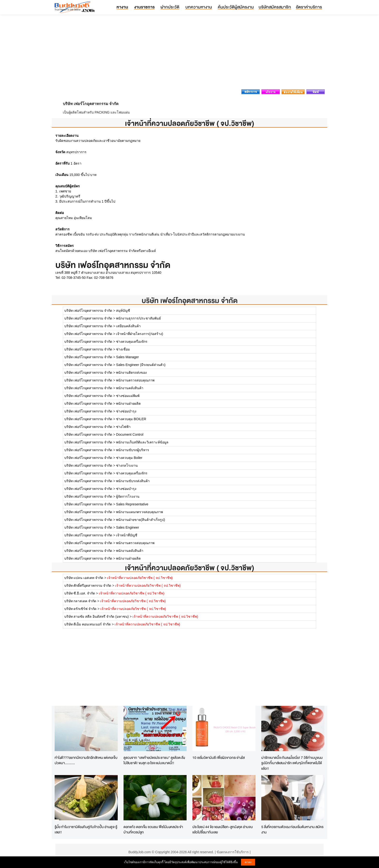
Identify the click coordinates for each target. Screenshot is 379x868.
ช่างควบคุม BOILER (131, 419)
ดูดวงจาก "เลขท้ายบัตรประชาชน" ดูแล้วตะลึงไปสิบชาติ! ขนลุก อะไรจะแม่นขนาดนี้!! (154, 760)
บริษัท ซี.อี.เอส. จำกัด (80, 593)
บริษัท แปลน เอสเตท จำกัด (84, 578)
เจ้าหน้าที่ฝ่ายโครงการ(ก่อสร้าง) (139, 334)
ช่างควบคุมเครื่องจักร (132, 342)
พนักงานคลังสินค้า (130, 388)
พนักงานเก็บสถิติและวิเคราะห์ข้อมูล (142, 442)
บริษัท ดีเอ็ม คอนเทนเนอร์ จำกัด (88, 624)
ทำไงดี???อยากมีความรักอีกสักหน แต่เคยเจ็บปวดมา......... (86, 760)
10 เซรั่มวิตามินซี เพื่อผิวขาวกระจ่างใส (219, 758)
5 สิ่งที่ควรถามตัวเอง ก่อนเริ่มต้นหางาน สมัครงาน (292, 830)
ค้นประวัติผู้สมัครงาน (236, 7)
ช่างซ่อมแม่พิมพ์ (128, 396)
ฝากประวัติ (170, 7)
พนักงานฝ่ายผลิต (128, 404)
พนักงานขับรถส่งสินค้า (133, 481)
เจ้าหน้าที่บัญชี (127, 535)
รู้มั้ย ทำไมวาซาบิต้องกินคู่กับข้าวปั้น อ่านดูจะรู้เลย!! (86, 830)
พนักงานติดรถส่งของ (131, 373)
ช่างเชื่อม (123, 349)
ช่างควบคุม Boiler (129, 458)
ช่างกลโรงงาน (127, 465)
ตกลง (248, 862)
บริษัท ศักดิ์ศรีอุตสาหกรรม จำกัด (88, 586)
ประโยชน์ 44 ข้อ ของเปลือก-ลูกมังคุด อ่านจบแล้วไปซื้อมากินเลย (223, 830)
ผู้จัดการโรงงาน (128, 496)
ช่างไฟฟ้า (123, 427)
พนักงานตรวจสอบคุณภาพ (135, 380)
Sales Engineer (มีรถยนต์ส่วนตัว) (141, 365)
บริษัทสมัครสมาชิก (275, 7)
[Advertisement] (189, 53)
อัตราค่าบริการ (309, 7)
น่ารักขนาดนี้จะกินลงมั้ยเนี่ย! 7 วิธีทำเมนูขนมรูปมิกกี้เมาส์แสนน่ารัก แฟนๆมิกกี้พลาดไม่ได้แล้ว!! (292, 763)
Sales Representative (132, 504)
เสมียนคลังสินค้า (128, 326)
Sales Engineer (128, 527)
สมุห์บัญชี (123, 311)
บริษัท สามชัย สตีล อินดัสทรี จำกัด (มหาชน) (97, 617)
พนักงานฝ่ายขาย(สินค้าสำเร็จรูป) (140, 520)
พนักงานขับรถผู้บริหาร (133, 450)
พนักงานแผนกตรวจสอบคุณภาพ (139, 512)
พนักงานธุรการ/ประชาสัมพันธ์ (138, 318)
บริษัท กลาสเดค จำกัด (80, 601)
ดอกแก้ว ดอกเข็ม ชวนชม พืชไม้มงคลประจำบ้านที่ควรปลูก (153, 830)
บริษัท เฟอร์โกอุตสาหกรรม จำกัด (190, 301)
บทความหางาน (199, 7)
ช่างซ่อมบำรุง (126, 411)
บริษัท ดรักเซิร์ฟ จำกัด (81, 609)
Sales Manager (127, 357)
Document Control (130, 434)
